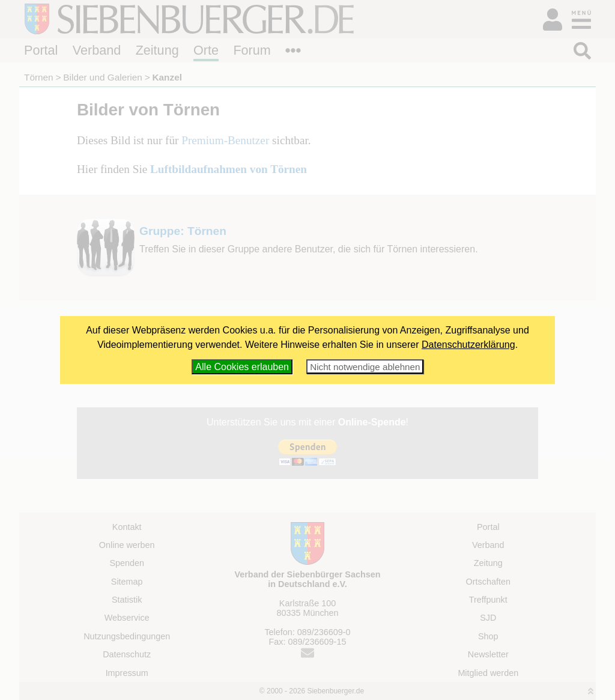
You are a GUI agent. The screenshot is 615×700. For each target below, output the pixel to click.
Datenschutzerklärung (468, 345)
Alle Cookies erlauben (242, 367)
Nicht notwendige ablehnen (365, 367)
